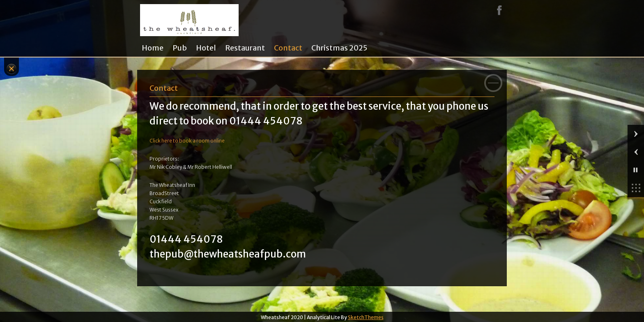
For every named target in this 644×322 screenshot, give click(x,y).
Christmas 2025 (339, 48)
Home (153, 48)
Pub (180, 48)
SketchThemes (366, 317)
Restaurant (245, 48)
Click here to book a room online (187, 141)
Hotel (206, 48)
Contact (288, 48)
